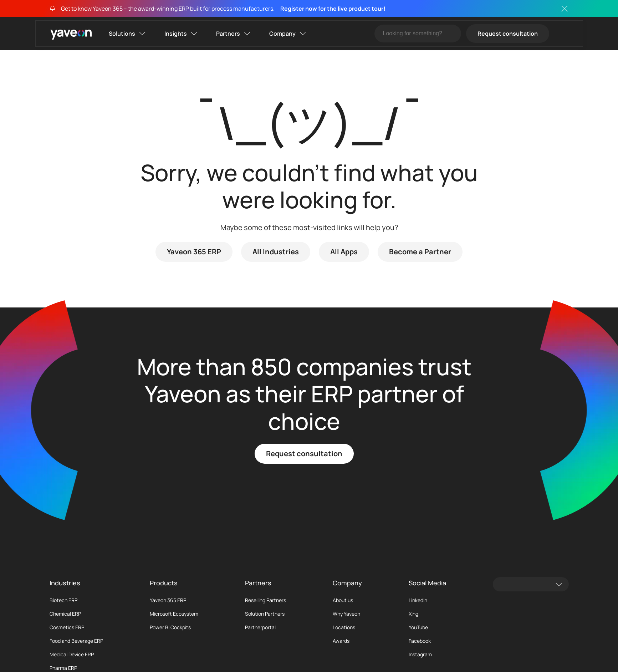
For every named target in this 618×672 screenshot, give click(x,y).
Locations (344, 627)
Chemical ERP (65, 614)
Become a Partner (420, 252)
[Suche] (418, 34)
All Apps (344, 252)
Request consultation (508, 34)
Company (282, 34)
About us (343, 600)
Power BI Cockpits (170, 627)
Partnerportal (260, 627)
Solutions (122, 34)
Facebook (420, 641)
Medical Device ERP (72, 655)
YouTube (418, 627)
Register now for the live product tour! (333, 9)
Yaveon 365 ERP (194, 252)
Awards (341, 641)
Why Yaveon (346, 614)
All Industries (276, 252)
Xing (413, 614)
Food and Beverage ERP (76, 641)
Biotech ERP (63, 600)
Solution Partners (265, 614)
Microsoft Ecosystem (174, 614)
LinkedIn (418, 600)
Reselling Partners (265, 600)
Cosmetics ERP (67, 627)
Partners (228, 34)
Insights (176, 34)
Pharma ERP (63, 668)
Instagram (420, 655)
